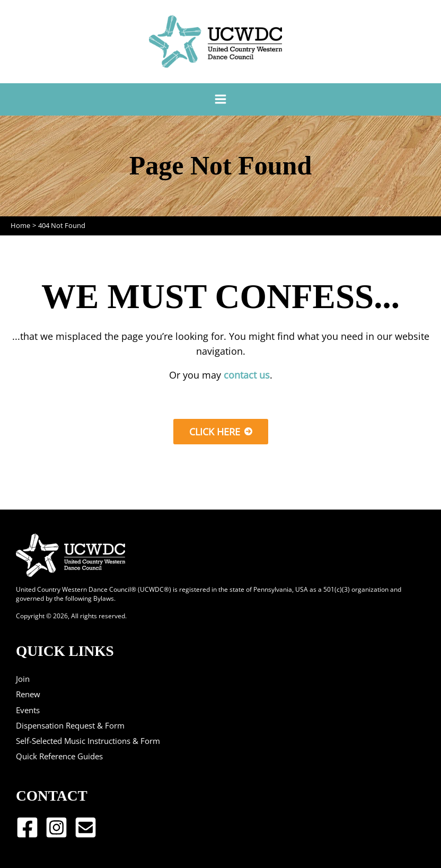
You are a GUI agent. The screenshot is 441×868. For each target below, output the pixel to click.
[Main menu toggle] (220, 99)
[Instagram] (56, 827)
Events (28, 710)
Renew (28, 694)
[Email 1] (86, 827)
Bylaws (104, 598)
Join (23, 679)
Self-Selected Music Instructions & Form (88, 741)
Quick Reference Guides (59, 756)
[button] (221, 432)
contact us (247, 375)
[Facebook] (27, 827)
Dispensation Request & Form (70, 725)
